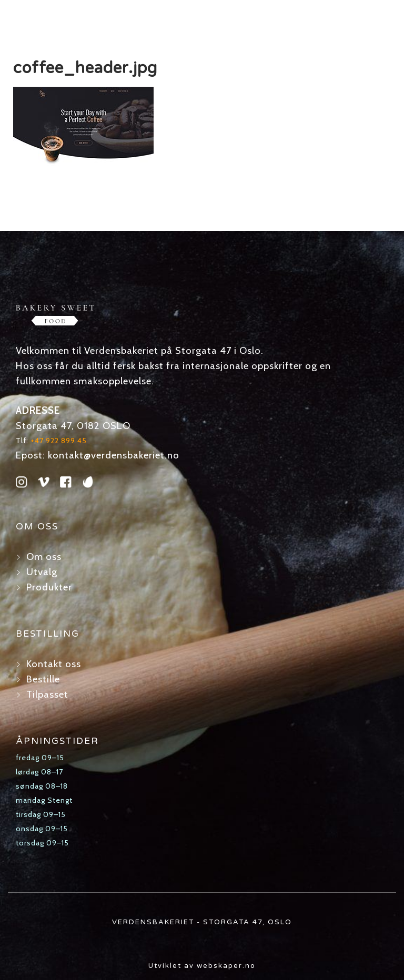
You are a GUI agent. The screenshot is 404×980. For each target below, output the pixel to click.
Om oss (44, 557)
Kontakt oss (54, 664)
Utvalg (42, 572)
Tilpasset (47, 694)
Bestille (43, 679)
